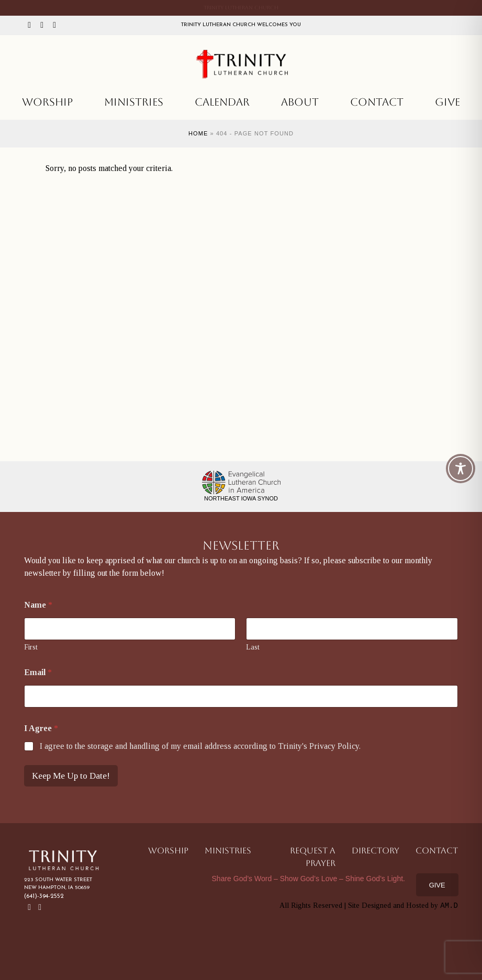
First (31, 647)
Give (447, 102)
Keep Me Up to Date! (71, 776)
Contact (377, 102)
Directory (375, 851)
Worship (47, 102)
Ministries (134, 102)
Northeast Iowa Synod (241, 498)
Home (198, 133)
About (300, 102)
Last (253, 647)
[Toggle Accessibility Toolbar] (461, 469)
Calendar (222, 102)
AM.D (449, 906)
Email (38, 672)
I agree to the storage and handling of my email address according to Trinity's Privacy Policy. (200, 746)
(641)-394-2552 (44, 896)
